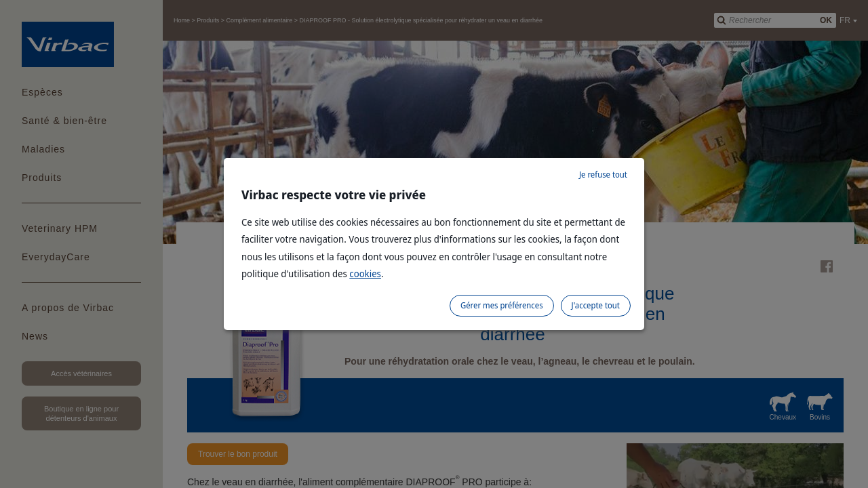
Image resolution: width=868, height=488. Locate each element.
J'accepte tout (596, 305)
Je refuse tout (603, 175)
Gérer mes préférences (502, 305)
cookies (365, 273)
